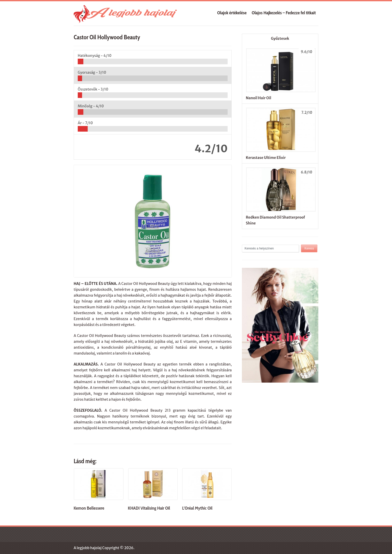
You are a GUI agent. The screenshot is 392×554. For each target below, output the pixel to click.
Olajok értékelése (232, 13)
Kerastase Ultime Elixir (266, 158)
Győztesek (280, 39)
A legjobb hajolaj (88, 548)
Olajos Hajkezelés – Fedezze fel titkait (284, 13)
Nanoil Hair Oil (259, 98)
